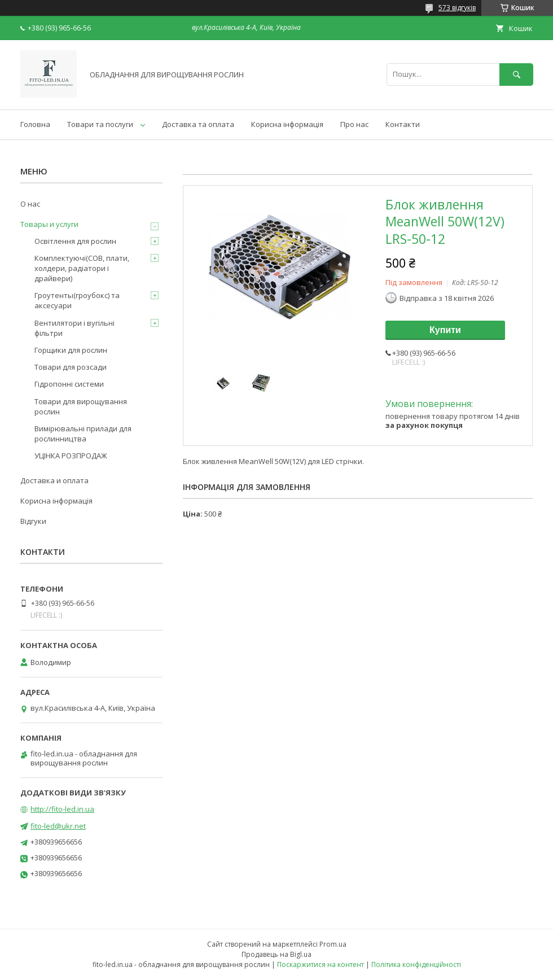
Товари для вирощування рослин (81, 406)
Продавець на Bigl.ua (276, 954)
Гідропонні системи (69, 384)
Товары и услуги (49, 224)
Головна (35, 124)
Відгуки (33, 521)
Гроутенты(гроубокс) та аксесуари (77, 300)
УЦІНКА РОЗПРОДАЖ (71, 456)
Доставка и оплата (54, 480)
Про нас (354, 124)
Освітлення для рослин (75, 241)
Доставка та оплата (198, 124)
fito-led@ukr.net (58, 826)
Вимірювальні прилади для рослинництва (83, 434)
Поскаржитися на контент (321, 964)
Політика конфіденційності (416, 964)
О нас (30, 204)
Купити (445, 330)
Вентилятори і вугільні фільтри (74, 328)
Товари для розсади (71, 367)
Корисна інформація (287, 124)
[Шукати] (516, 74)
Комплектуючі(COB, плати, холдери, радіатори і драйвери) (82, 268)
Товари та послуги (100, 124)
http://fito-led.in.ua (62, 809)
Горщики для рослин (71, 350)
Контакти (403, 124)
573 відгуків (457, 8)
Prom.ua (333, 944)
